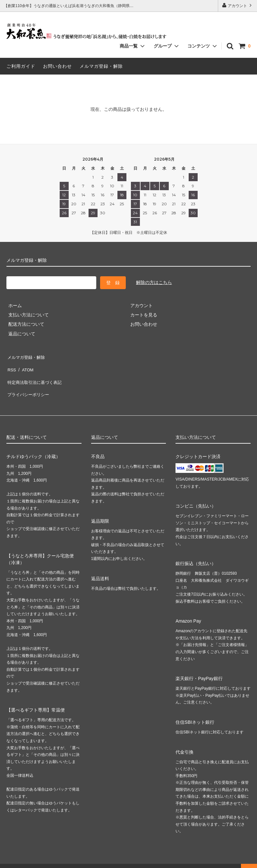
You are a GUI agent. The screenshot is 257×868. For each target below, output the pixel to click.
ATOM (26, 365)
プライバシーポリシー (29, 384)
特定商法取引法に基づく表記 (36, 375)
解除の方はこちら (154, 282)
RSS (11, 365)
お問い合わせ (57, 66)
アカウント (238, 5)
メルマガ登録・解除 (101, 66)
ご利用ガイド (21, 66)
